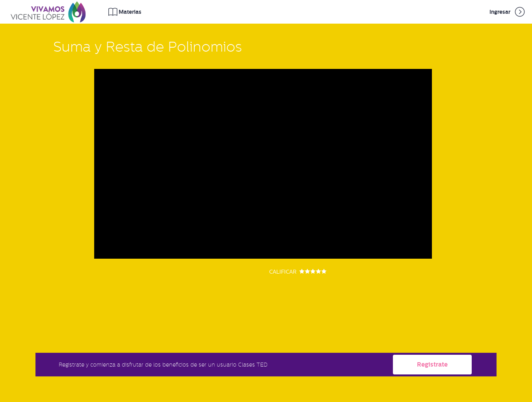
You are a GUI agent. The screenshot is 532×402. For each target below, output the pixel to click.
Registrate (432, 364)
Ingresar (508, 12)
